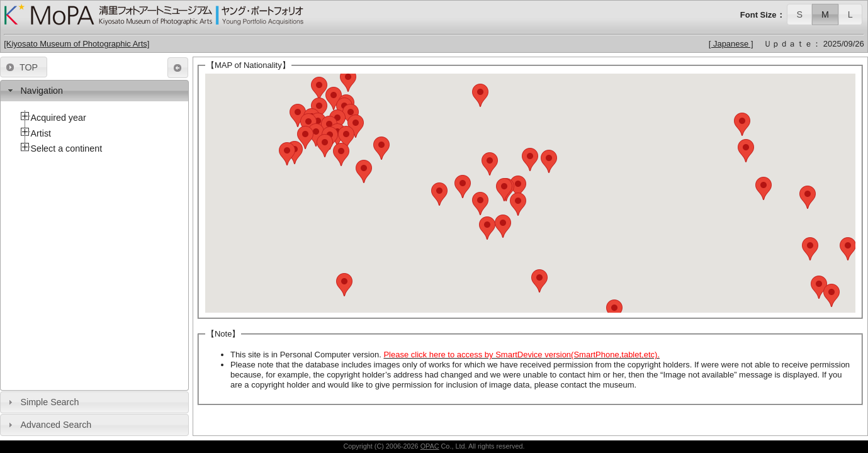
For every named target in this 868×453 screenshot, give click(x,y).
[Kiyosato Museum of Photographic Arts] (76, 44)
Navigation (42, 91)
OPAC (430, 446)
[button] (799, 14)
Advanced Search (56, 425)
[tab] (94, 91)
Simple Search (49, 402)
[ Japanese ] (731, 44)
